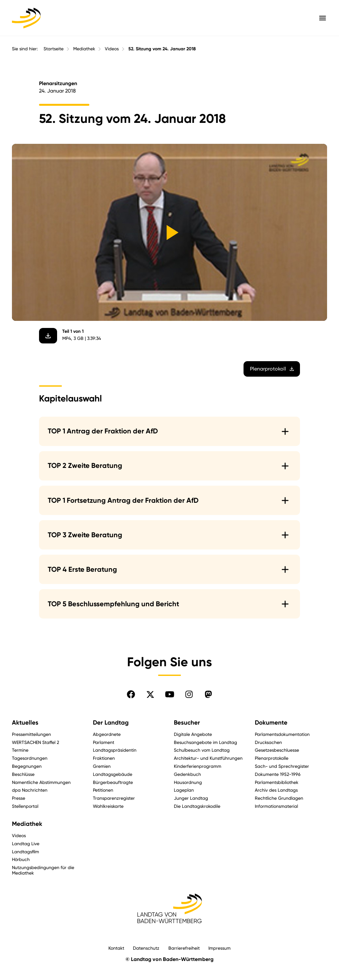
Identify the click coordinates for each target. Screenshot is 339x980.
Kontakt (116, 948)
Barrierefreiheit (184, 948)
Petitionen (103, 790)
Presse (19, 798)
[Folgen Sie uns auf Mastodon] (208, 694)
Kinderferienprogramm (198, 766)
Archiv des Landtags (276, 790)
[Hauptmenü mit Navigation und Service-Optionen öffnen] (323, 18)
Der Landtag (111, 723)
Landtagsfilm (25, 851)
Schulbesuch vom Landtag (202, 750)
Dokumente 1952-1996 (278, 774)
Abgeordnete (107, 734)
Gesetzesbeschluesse (277, 750)
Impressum (219, 948)
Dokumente (271, 723)
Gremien (102, 766)
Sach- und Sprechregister (282, 766)
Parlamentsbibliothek (277, 782)
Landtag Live (26, 843)
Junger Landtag (191, 798)
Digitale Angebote (193, 734)
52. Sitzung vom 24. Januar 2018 (162, 49)
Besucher (187, 723)
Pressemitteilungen (31, 734)
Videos (112, 49)
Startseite (54, 49)
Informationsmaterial (276, 806)
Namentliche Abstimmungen (41, 782)
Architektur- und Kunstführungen (208, 758)
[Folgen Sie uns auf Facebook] (131, 694)
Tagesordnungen (30, 758)
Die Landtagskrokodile (197, 806)
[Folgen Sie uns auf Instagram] (189, 694)
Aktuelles (25, 723)
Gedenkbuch (187, 774)
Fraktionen (104, 758)
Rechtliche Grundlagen (279, 798)
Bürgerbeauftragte (113, 782)
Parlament (104, 742)
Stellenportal (25, 806)
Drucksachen (268, 742)
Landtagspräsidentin (115, 750)
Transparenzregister (114, 798)
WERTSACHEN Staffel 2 (35, 742)
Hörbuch (21, 859)
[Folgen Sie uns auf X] (150, 694)
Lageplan (184, 790)
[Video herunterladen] (48, 336)
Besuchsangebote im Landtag (205, 742)
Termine (20, 750)
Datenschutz (146, 948)
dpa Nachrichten (30, 790)
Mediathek (84, 49)
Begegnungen (27, 766)
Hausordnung (188, 782)
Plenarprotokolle (272, 758)
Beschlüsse (23, 774)
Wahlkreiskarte (108, 806)
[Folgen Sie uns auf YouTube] (170, 694)
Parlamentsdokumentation (282, 734)
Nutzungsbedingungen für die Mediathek (43, 870)
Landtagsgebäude (113, 774)
